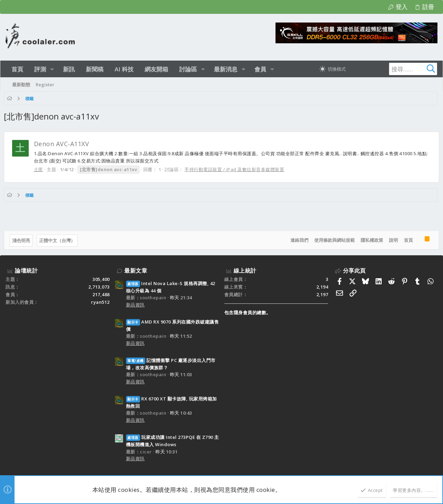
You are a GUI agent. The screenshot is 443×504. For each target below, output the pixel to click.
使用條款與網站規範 (332, 240)
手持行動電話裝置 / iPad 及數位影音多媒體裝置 (236, 169)
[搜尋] (394, 69)
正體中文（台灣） (59, 240)
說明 (391, 240)
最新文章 (136, 271)
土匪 (40, 169)
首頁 (406, 240)
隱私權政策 (370, 240)
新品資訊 (135, 305)
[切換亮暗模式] (333, 69)
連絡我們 (297, 240)
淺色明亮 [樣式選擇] (23, 240)
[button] (52, 69)
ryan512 (100, 302)
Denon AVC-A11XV (63, 144)
